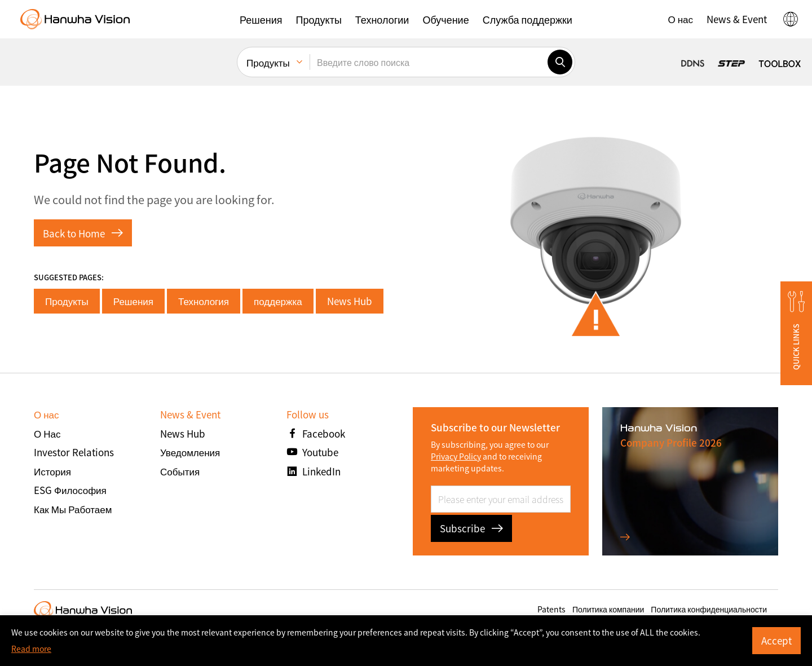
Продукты (67, 301)
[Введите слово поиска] (429, 62)
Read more (31, 649)
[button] (261, 19)
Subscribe (471, 528)
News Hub (350, 301)
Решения (133, 301)
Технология (204, 301)
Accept (776, 640)
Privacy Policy (456, 456)
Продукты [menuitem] (268, 62)
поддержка (278, 301)
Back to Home (83, 233)
